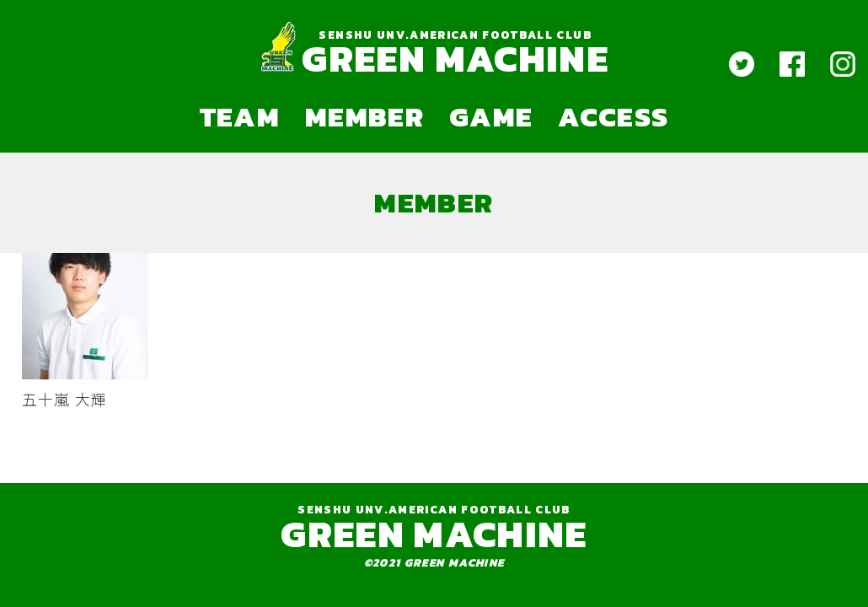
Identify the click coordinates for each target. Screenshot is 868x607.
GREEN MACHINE (455, 59)
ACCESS (613, 116)
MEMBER (364, 116)
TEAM (240, 116)
